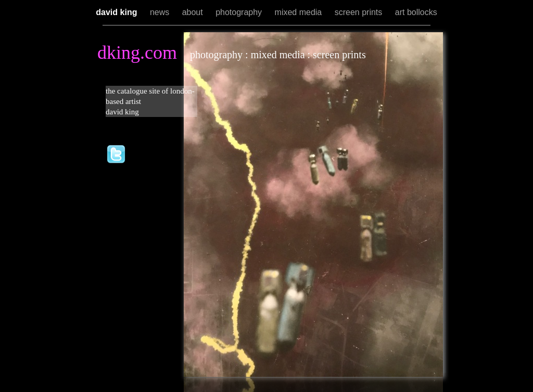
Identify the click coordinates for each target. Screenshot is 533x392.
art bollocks (416, 12)
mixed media (300, 12)
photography (240, 12)
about (194, 12)
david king (118, 12)
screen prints (360, 12)
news (161, 12)
